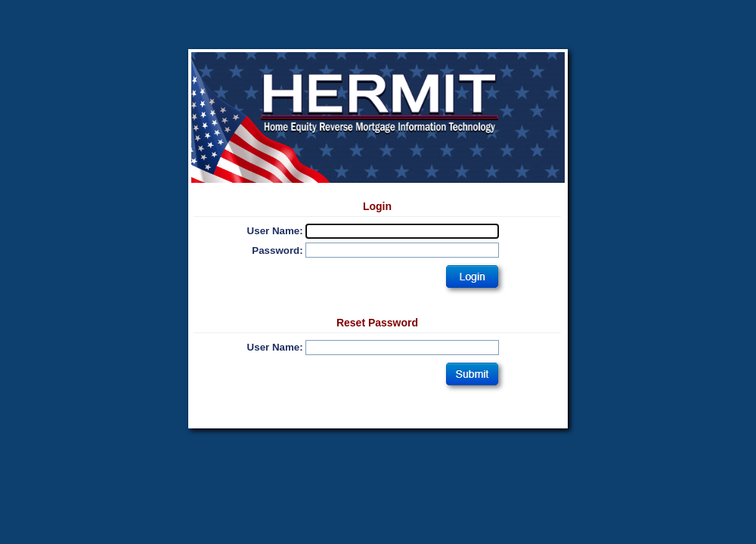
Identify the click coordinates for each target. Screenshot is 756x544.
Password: (277, 250)
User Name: (275, 231)
